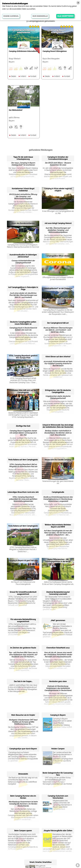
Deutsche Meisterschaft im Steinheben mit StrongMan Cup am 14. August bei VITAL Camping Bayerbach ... (23, 415)
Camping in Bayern (58, 715)
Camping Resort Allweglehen (57, 31)
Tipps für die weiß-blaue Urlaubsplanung (23, 158)
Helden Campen (58, 749)
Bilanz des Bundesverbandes (23, 223)
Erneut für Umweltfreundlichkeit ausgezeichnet (23, 593)
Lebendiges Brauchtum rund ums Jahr (23, 492)
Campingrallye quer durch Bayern (23, 749)
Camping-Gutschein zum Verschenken (58, 797)
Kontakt (33, 76)
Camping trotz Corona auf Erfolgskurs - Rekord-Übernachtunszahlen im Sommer (23, 246)
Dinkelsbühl (23, 774)
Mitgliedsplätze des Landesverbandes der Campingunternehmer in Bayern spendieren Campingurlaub (57, 805)
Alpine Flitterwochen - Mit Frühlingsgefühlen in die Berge (58, 560)
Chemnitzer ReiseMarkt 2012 (58, 648)
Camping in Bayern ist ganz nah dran (23, 560)
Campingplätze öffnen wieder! (58, 256)
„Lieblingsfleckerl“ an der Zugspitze (58, 288)
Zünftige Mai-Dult (23, 426)
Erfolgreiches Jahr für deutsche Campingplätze (58, 391)
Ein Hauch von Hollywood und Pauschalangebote (23, 583)
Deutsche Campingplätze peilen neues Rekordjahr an (23, 323)
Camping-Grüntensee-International (24, 31)
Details (14, 76)
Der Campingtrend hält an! (58, 323)
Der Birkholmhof (24, 89)
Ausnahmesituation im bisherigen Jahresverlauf (23, 256)
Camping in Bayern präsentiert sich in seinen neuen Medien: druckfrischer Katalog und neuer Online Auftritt (57, 723)
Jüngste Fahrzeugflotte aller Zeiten (58, 831)
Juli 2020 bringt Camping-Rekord (58, 223)
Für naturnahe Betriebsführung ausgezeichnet (23, 620)
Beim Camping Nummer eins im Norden (23, 797)
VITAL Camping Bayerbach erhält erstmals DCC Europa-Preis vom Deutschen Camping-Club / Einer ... (23, 380)
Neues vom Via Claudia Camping (58, 460)
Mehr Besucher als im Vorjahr (23, 715)
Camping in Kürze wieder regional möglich (58, 190)
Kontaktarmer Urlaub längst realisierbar (23, 190)
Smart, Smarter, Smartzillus (40, 862)
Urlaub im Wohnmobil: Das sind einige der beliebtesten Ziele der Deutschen (58, 426)
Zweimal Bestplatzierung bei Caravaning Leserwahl (58, 593)
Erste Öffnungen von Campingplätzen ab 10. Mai (58, 212)
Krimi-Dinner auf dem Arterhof (58, 357)
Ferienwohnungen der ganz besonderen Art (58, 482)
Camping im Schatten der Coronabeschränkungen (58, 158)
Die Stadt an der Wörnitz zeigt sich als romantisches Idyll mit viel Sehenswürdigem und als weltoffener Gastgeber (23, 781)
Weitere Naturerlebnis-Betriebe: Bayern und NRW (58, 526)
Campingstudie (58, 492)
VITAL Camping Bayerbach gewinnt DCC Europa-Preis (23, 357)
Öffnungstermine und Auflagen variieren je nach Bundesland (58, 278)
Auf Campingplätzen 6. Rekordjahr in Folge (23, 288)
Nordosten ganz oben (58, 681)
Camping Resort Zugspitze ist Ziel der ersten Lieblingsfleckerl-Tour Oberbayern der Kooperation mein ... (58, 312)
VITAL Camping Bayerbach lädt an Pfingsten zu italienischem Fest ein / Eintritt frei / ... (23, 549)
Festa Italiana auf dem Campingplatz (23, 460)
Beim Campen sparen (23, 831)
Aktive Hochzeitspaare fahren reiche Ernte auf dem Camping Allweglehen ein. (58, 583)
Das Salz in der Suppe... (23, 681)
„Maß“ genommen (58, 620)
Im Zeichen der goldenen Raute (23, 648)
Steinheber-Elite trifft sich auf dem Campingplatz (23, 391)
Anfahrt (23, 76)
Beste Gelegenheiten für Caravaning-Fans (58, 774)
